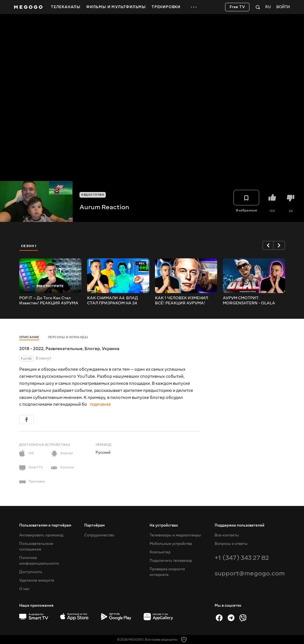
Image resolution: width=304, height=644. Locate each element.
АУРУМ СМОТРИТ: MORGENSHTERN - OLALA (249, 301)
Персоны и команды (68, 337)
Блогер (92, 349)
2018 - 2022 (31, 349)
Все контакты (227, 535)
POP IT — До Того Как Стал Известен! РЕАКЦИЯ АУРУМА (49, 301)
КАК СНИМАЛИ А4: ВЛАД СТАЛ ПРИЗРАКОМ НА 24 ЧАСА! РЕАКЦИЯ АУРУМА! (114, 301)
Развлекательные (64, 349)
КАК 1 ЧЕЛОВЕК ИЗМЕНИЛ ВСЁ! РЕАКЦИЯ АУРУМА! (182, 301)
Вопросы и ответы (231, 544)
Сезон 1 (29, 246)
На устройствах (164, 525)
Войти (283, 7)
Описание (29, 337)
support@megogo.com (250, 573)
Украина (111, 349)
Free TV (237, 7)
